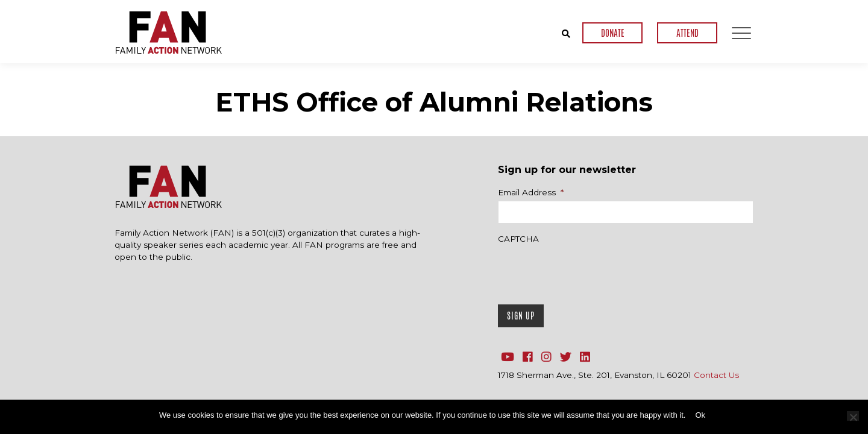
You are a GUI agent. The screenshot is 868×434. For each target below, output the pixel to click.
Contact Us (716, 375)
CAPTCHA (518, 239)
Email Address (531, 192)
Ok (700, 415)
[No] (853, 416)
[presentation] (590, 271)
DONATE (613, 33)
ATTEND (687, 33)
